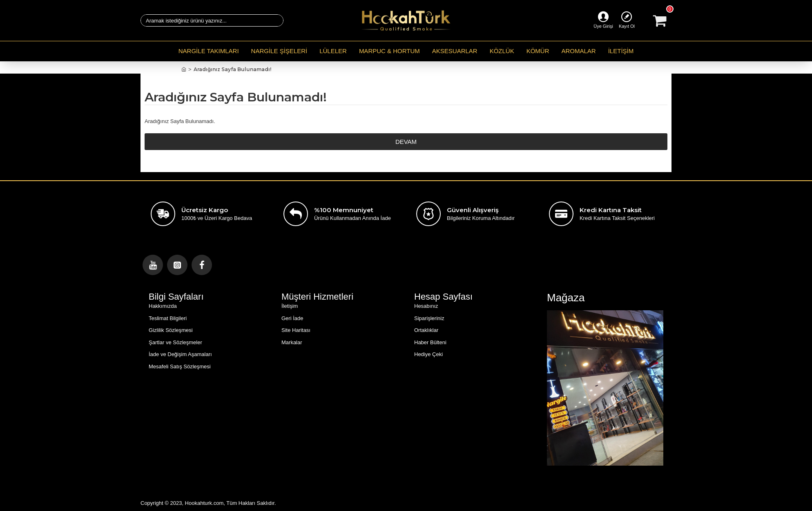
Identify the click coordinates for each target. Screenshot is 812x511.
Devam (406, 142)
